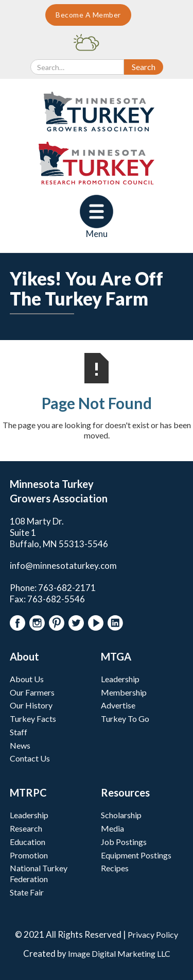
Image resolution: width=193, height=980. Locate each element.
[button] (97, 217)
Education (28, 842)
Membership (124, 692)
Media (112, 828)
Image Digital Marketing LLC (119, 953)
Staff (19, 732)
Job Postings (124, 842)
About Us (27, 679)
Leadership (120, 679)
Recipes (115, 868)
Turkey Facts (33, 719)
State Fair (27, 892)
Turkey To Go (125, 719)
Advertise (118, 705)
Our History (31, 705)
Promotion (29, 855)
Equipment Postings (136, 855)
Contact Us (30, 758)
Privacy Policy (153, 934)
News (20, 745)
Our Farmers (32, 692)
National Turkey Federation (39, 873)
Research (26, 828)
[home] (97, 112)
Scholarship (121, 815)
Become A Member (88, 15)
